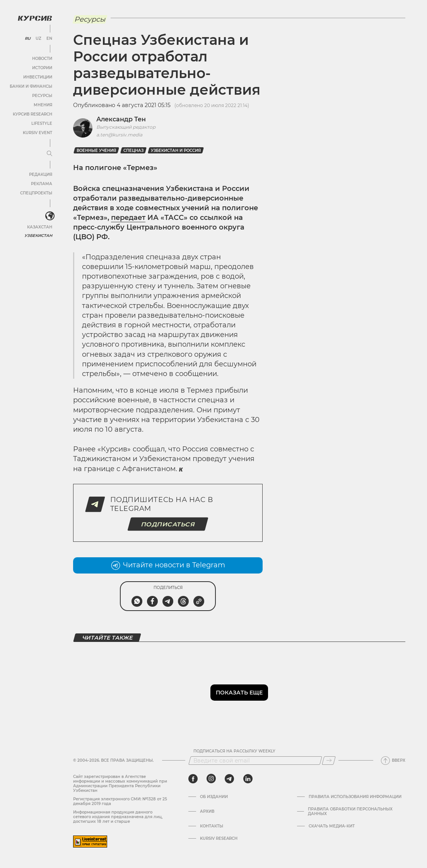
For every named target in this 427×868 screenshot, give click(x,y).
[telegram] (229, 779)
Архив (207, 812)
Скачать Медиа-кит (332, 826)
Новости (42, 59)
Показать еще (239, 693)
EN (49, 39)
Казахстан (40, 227)
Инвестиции (38, 77)
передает (128, 218)
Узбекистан (38, 236)
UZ (38, 39)
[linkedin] (248, 779)
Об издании (214, 797)
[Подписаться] (329, 761)
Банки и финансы (31, 86)
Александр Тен (121, 119)
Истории (42, 68)
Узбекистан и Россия (176, 151)
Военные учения (96, 151)
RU (28, 39)
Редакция (41, 174)
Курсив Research (32, 114)
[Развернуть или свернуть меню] (50, 154)
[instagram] (211, 779)
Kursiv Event (38, 133)
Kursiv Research (219, 839)
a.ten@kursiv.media (119, 135)
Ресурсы (42, 96)
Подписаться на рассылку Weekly (234, 751)
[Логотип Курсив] (35, 18)
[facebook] (193, 779)
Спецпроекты (36, 193)
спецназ (133, 151)
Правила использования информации (355, 797)
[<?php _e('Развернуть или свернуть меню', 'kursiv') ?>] (50, 216)
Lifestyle (42, 123)
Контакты (212, 826)
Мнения (43, 105)
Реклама (42, 184)
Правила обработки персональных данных (350, 812)
